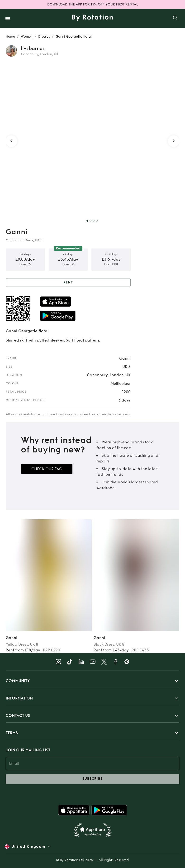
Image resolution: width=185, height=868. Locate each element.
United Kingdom (28, 847)
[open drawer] (8, 19)
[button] (92, 681)
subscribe (92, 779)
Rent (68, 283)
